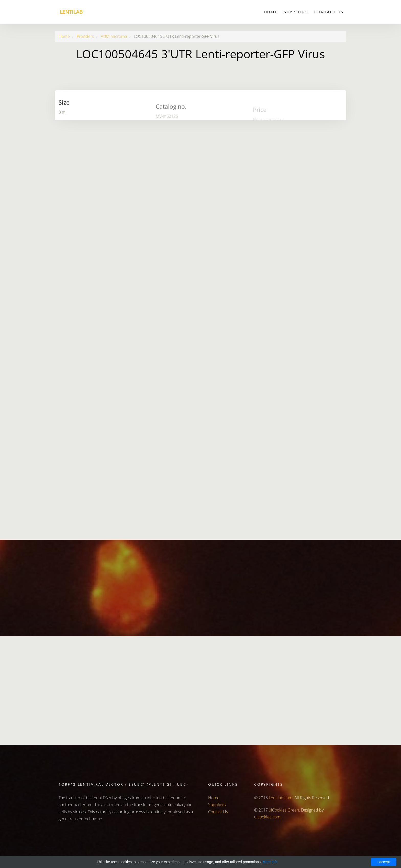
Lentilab (71, 12)
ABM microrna (114, 36)
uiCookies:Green (284, 810)
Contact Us (329, 12)
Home (271, 12)
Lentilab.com (281, 798)
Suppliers (296, 12)
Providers (85, 36)
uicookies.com (267, 817)
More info (270, 862)
